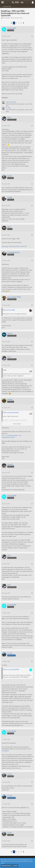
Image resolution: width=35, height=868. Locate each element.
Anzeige (4, 751)
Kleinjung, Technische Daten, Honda (13, 246)
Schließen (15, 866)
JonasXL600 (6, 18)
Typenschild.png (11, 102)
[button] (3, 2)
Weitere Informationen (6, 866)
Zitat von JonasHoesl (11, 412)
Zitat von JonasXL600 (11, 669)
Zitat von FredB (9, 310)
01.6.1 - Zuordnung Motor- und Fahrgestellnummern (12, 436)
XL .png (8, 108)
